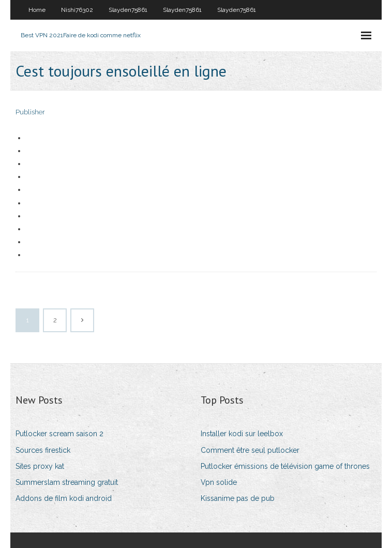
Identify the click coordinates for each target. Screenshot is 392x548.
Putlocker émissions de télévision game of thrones (285, 466)
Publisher (30, 112)
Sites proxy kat (40, 466)
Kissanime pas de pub (238, 498)
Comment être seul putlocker (250, 450)
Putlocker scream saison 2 (59, 434)
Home (37, 10)
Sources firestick (43, 450)
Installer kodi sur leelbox (242, 434)
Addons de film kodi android (64, 498)
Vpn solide (219, 482)
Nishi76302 (77, 10)
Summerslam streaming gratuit (67, 482)
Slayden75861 (128, 10)
